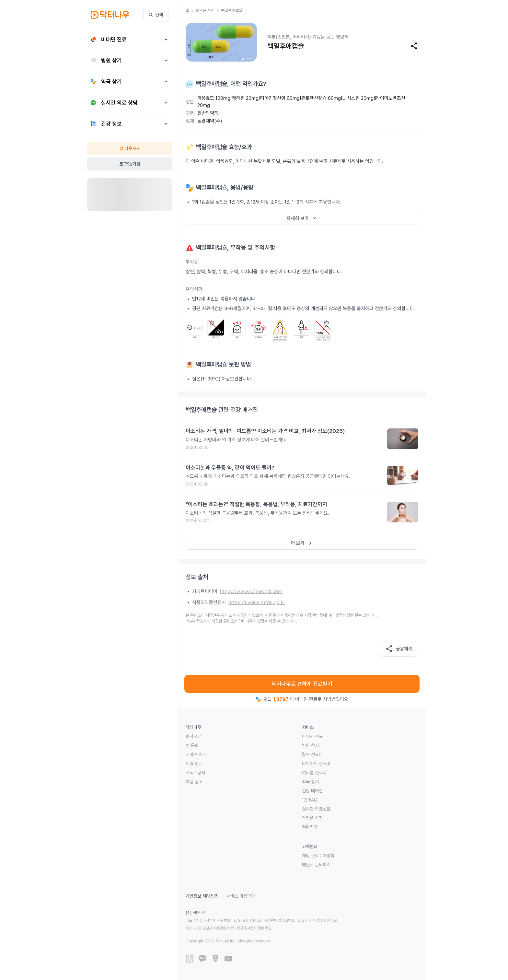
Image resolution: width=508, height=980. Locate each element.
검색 (156, 15)
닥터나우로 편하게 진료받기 (302, 684)
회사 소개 (194, 736)
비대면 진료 (312, 736)
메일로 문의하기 (316, 865)
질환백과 (310, 827)
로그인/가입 (130, 164)
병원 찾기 (310, 745)
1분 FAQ (310, 800)
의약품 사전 (312, 818)
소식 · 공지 (195, 773)
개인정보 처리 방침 (202, 896)
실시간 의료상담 (316, 809)
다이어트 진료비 (316, 764)
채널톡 (329, 856)
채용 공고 (194, 782)
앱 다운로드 (130, 148)
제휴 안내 (194, 764)
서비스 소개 (196, 754)
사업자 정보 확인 (259, 928)
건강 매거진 (312, 791)
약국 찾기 (310, 782)
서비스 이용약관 (241, 896)
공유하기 (399, 649)
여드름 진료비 (314, 773)
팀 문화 (192, 745)
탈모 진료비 (312, 754)
